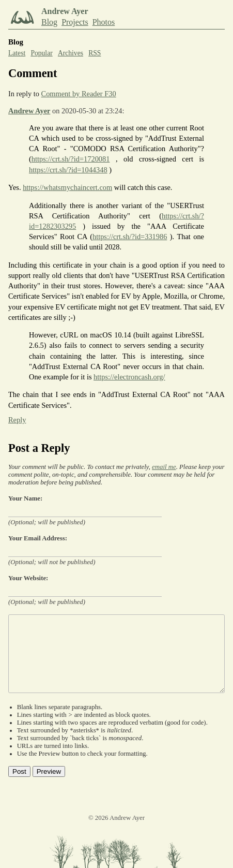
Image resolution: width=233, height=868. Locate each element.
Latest (17, 53)
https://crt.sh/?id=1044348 (68, 170)
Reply (17, 420)
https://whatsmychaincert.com (67, 187)
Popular (41, 53)
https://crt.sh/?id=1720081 (71, 159)
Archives (71, 53)
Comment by (79, 94)
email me (164, 467)
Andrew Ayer (29, 111)
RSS (95, 53)
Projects (75, 22)
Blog (49, 22)
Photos (104, 22)
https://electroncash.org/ (129, 377)
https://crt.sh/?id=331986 (130, 237)
